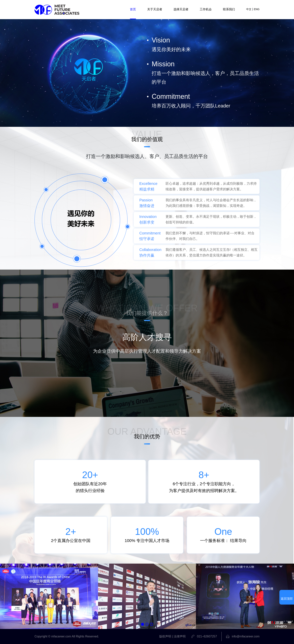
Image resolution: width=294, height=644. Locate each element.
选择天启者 (181, 9)
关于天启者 (155, 9)
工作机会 (206, 9)
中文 (249, 9)
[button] (142, 624)
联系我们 (229, 9)
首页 (133, 9)
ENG (257, 9)
